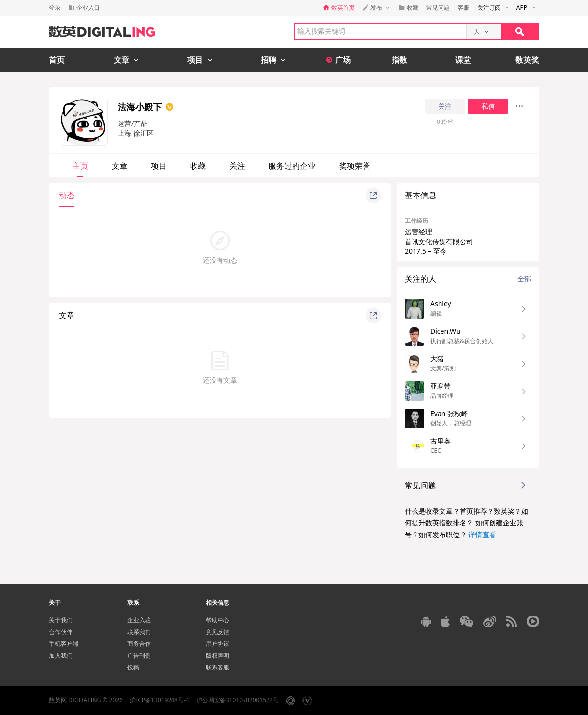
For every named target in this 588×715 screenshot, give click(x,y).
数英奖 (527, 60)
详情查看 (482, 534)
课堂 (463, 60)
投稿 (133, 667)
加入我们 (61, 655)
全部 (524, 279)
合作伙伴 (61, 632)
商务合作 (139, 644)
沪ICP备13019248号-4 (159, 700)
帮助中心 (218, 620)
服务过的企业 (292, 166)
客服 (464, 8)
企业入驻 (139, 620)
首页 (57, 60)
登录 (55, 8)
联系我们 (139, 632)
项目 (159, 166)
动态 (67, 195)
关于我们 (61, 620)
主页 (80, 166)
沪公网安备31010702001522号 (238, 700)
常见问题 (438, 8)
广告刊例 (139, 655)
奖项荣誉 (355, 166)
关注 (445, 106)
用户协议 (218, 644)
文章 (120, 166)
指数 (399, 60)
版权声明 (218, 655)
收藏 (198, 166)
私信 (488, 106)
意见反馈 (218, 632)
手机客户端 (64, 644)
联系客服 (218, 667)
